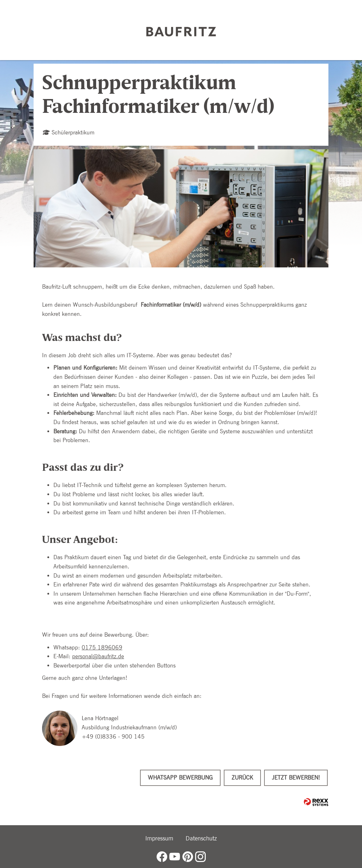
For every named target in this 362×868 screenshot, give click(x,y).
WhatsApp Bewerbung (180, 778)
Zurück (242, 778)
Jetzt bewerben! (296, 778)
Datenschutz (201, 838)
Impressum (159, 838)
